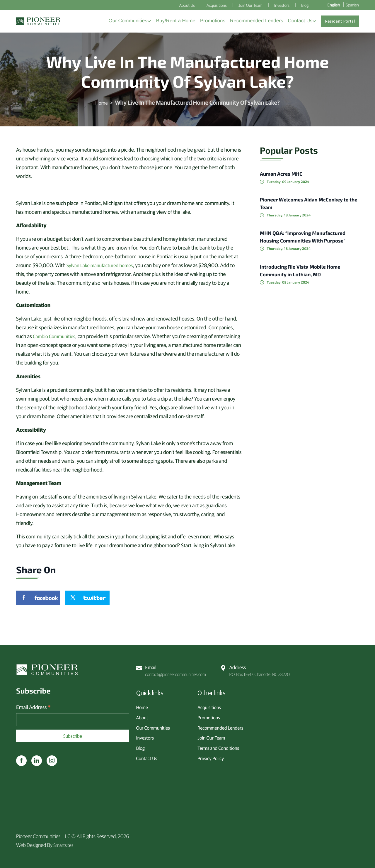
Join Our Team (211, 736)
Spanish (352, 5)
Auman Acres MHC (285, 177)
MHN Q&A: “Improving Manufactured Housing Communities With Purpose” (299, 245)
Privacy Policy (211, 756)
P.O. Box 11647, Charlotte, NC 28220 (256, 668)
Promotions (209, 715)
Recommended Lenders (220, 725)
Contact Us (147, 756)
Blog (140, 746)
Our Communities (153, 725)
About (142, 715)
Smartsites (64, 845)
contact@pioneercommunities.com (173, 668)
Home (101, 107)
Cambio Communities (56, 340)
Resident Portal (340, 23)
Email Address (33, 707)
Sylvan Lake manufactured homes (103, 269)
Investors (145, 736)
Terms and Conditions (218, 746)
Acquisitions (209, 705)
